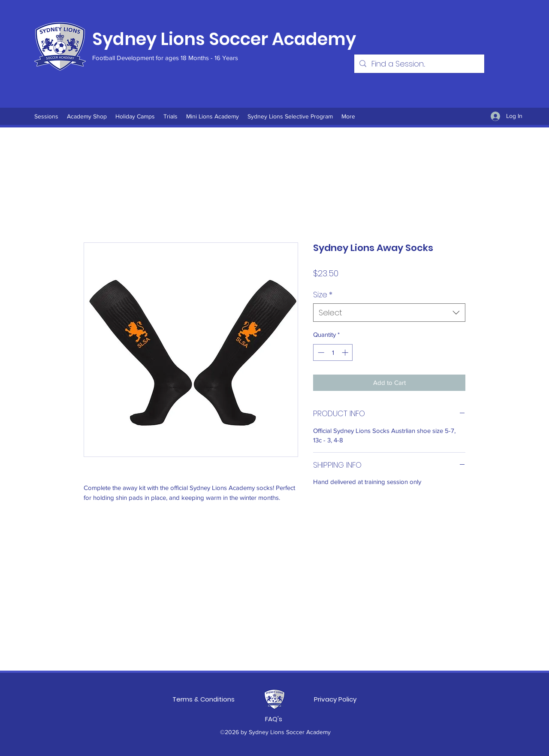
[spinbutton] (333, 352)
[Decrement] (320, 352)
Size (323, 295)
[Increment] (346, 352)
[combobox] (389, 313)
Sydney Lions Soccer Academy (224, 39)
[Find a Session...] (419, 64)
